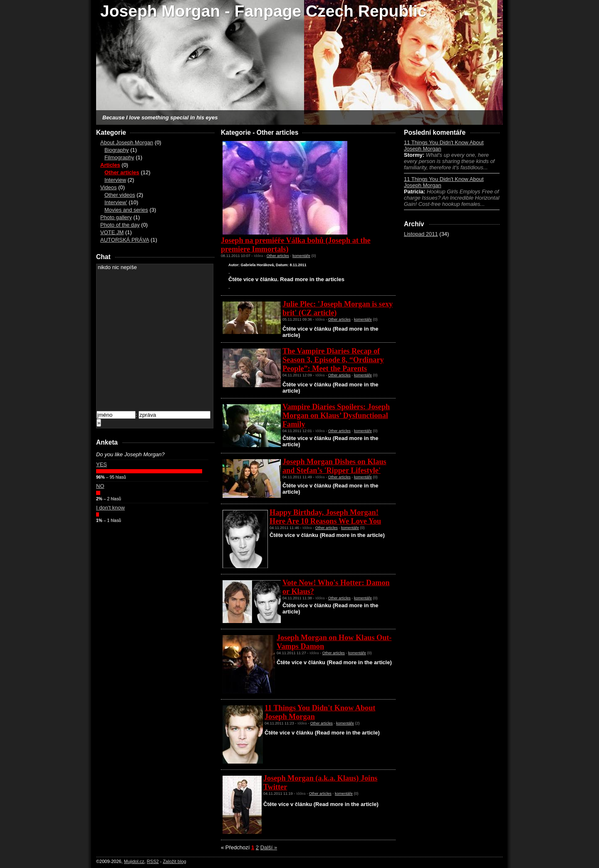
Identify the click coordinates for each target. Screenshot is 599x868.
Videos (109, 187)
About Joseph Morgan (127, 142)
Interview (115, 180)
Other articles (122, 172)
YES (101, 464)
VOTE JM (112, 232)
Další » (269, 847)
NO (100, 486)
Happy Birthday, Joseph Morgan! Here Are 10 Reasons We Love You (325, 517)
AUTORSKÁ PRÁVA (125, 240)
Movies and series (126, 210)
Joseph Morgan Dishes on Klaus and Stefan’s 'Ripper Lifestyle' (334, 466)
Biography (117, 150)
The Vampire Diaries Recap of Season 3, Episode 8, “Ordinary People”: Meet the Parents (333, 360)
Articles (110, 165)
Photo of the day (120, 225)
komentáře (301, 256)
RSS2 (153, 861)
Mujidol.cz (134, 861)
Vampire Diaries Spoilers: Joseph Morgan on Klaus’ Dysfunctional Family (336, 415)
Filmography (119, 157)
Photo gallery (116, 217)
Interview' (116, 202)
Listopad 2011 (421, 234)
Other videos (120, 195)
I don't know (110, 508)
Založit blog (174, 861)
